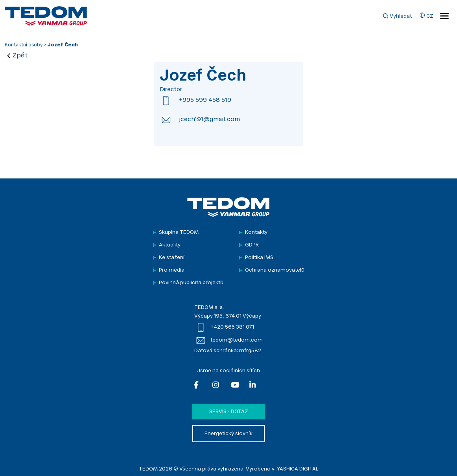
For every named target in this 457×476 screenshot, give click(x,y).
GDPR (252, 245)
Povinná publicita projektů (191, 283)
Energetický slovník (228, 434)
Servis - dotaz (229, 412)
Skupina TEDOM (179, 232)
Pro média (172, 270)
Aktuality (170, 245)
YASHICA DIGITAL (298, 469)
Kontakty (256, 232)
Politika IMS (259, 258)
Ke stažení (172, 258)
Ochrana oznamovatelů (275, 270)
